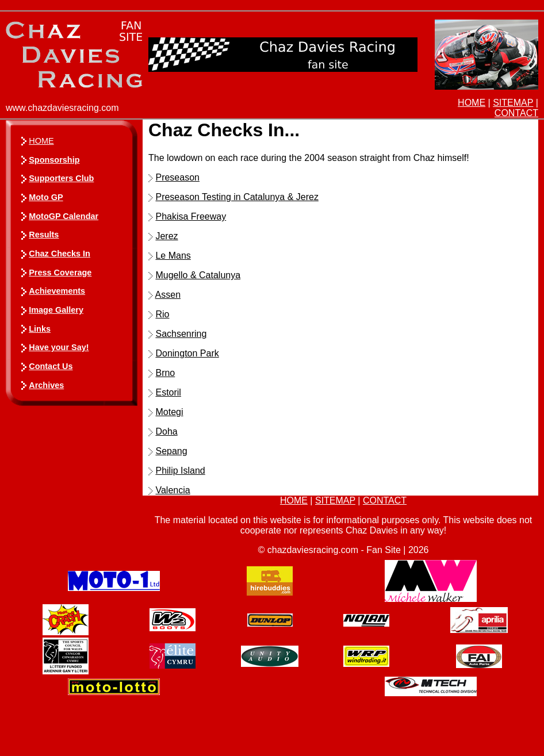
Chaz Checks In (60, 254)
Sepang (171, 451)
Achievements (57, 291)
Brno (165, 373)
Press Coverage (60, 273)
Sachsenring (181, 334)
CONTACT (516, 113)
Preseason (177, 177)
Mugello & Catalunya (198, 275)
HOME (472, 103)
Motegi (169, 412)
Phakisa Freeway (191, 216)
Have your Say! (59, 347)
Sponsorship (54, 160)
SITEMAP (513, 103)
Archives (46, 385)
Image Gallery (56, 310)
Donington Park (187, 353)
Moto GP (46, 197)
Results (44, 235)
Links (40, 329)
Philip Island (180, 471)
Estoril (168, 392)
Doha (166, 431)
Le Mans (173, 256)
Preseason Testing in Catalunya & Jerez (237, 197)
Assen (168, 295)
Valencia (173, 490)
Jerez (166, 236)
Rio (162, 314)
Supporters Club (61, 178)
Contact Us (51, 366)
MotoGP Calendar (64, 216)
